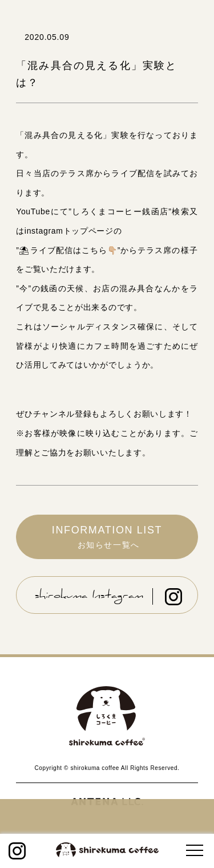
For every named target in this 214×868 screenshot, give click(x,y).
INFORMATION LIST (107, 537)
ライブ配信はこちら (68, 250)
